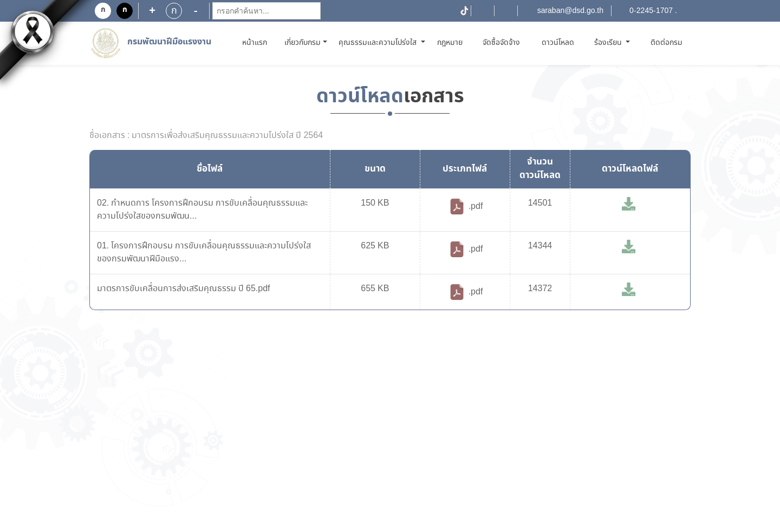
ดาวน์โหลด (558, 43)
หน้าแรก (256, 42)
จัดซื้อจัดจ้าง (501, 43)
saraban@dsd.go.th (570, 11)
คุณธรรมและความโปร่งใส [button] (379, 43)
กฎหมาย (450, 43)
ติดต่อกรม (667, 43)
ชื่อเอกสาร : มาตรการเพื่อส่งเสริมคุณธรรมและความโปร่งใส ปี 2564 (206, 136)
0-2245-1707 (651, 11)
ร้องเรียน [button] (609, 43)
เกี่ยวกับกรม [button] (303, 43)
